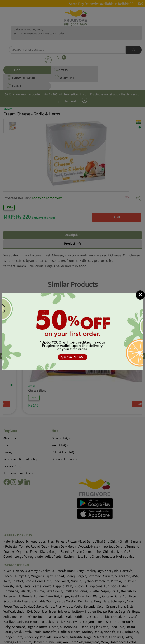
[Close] (140, 295)
